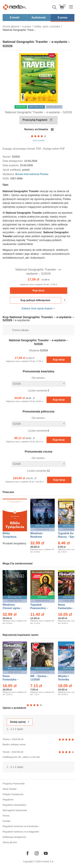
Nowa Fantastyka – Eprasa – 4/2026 (12, 680)
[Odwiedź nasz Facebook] (28, 853)
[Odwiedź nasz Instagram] (37, 853)
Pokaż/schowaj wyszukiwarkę (55, 7)
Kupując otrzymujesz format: (19, 149)
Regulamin (8, 800)
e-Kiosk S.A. (48, 861)
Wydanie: (35, 350)
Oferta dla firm (10, 842)
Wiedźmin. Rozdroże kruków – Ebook (40, 537)
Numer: (7, 157)
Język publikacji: (12, 170)
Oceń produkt (39, 138)
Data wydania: (11, 165)
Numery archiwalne (36, 129)
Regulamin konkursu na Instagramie (21, 832)
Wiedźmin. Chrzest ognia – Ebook (12, 608)
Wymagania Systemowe (15, 810)
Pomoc (6, 816)
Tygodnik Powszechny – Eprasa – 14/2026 (41, 608)
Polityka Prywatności (13, 794)
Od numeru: (38, 378)
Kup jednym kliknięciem (35, 300)
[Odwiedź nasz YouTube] (46, 853)
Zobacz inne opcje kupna (37, 308)
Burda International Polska (32, 174)
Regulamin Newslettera (14, 805)
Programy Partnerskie (14, 784)
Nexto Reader (10, 789)
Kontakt (6, 821)
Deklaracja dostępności (14, 837)
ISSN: (6, 179)
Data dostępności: (13, 161)
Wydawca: (9, 174)
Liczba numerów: (38, 391)
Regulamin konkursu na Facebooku (21, 826)
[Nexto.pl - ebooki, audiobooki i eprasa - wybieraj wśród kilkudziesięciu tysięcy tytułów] (15, 7)
